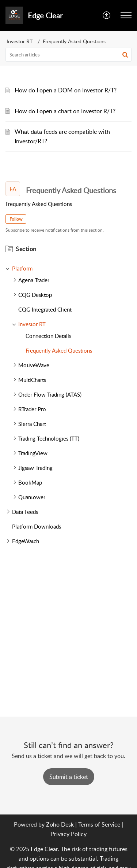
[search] (68, 55)
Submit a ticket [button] (69, 777)
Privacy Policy (68, 834)
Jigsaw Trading (35, 468)
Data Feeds (25, 512)
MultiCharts (32, 380)
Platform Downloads (37, 526)
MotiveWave (34, 365)
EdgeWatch (26, 541)
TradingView (33, 453)
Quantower (32, 497)
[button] (126, 15)
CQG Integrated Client (45, 309)
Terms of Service (99, 824)
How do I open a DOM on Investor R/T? (66, 90)
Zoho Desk (60, 824)
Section (26, 249)
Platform (22, 268)
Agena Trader (34, 280)
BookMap (30, 482)
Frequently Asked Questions (59, 350)
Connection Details (48, 336)
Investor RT (20, 41)
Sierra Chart (32, 424)
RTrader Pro (32, 409)
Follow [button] (16, 219)
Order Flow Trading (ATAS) (50, 394)
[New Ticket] (69, 777)
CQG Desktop (35, 295)
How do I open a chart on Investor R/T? (65, 111)
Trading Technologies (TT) (49, 438)
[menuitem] (107, 15)
